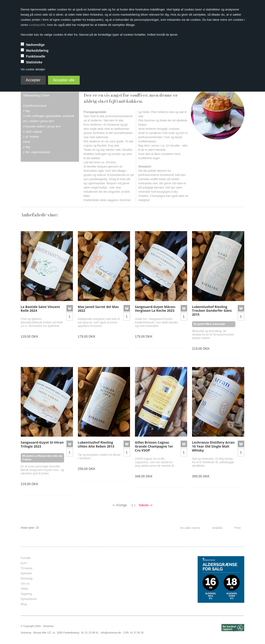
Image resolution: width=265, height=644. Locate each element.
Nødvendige (35, 45)
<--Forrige (120, 505)
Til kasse (27, 568)
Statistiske (34, 62)
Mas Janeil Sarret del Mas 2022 (98, 309)
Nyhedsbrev (29, 599)
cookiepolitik (37, 25)
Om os (25, 584)
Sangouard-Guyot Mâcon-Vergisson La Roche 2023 (155, 309)
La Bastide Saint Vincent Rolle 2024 (40, 309)
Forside (26, 558)
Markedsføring (37, 51)
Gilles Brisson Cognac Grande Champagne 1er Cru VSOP (154, 446)
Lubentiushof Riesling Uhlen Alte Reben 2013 (96, 444)
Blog (24, 604)
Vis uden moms (190, 528)
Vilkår (24, 589)
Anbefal (217, 528)
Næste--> (146, 505)
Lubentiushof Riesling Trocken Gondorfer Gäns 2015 (212, 311)
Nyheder (26, 573)
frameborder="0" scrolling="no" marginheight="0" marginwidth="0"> (129, 579)
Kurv (24, 563)
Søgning (26, 594)
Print (238, 528)
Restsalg (27, 578)
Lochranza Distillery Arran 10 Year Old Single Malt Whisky (213, 446)
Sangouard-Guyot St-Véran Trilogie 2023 (42, 444)
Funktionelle (35, 56)
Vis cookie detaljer (33, 69)
